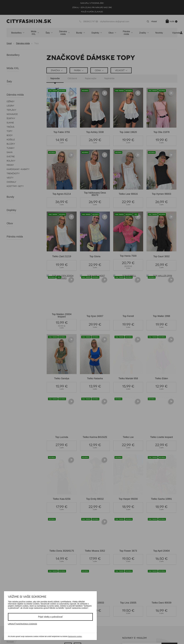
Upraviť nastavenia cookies (22, 624)
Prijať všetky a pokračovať (50, 617)
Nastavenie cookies (75, 636)
